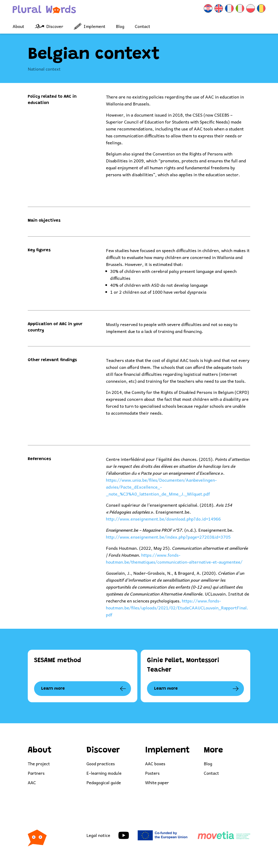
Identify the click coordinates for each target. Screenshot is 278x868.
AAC (32, 783)
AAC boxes (156, 764)
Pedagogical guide (104, 783)
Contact (142, 26)
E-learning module (105, 774)
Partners (36, 774)
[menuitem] (195, 10)
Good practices (101, 764)
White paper (157, 783)
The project (39, 764)
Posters (152, 774)
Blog (120, 26)
